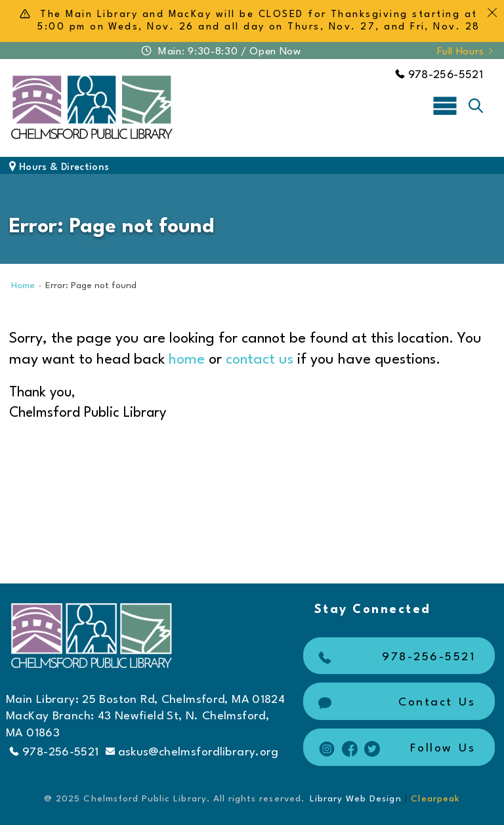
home (187, 360)
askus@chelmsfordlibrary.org (192, 752)
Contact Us (395, 703)
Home (23, 286)
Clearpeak (435, 799)
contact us (260, 360)
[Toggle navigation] (445, 105)
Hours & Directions (59, 168)
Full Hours (466, 52)
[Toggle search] (476, 106)
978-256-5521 (439, 75)
